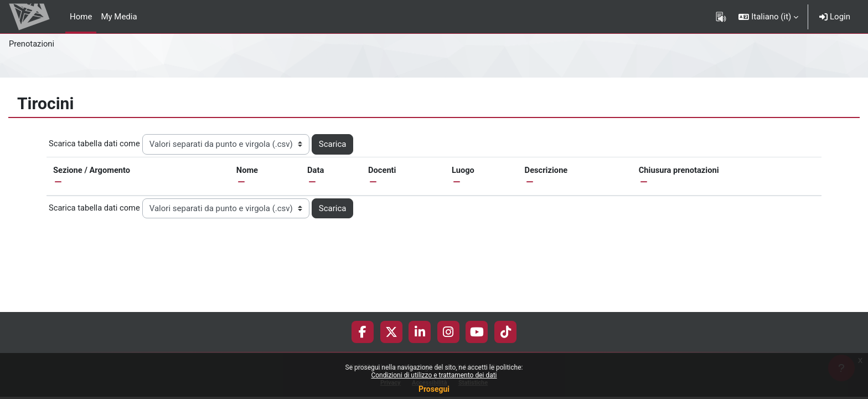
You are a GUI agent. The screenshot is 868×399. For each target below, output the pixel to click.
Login (835, 17)
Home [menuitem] (81, 17)
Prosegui (434, 389)
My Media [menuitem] (119, 17)
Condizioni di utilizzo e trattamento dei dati (434, 375)
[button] (768, 17)
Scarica (334, 144)
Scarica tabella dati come (95, 144)
